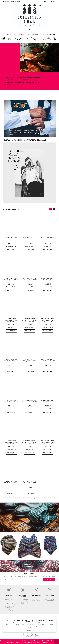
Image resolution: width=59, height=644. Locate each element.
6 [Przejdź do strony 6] (32, 499)
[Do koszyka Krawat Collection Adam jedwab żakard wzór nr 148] (11, 412)
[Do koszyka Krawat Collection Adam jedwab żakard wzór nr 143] (29, 331)
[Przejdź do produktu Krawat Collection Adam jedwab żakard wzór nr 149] (29, 387)
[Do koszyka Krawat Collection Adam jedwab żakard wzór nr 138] (11, 290)
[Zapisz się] (49, 580)
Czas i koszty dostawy (30, 627)
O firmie (51, 624)
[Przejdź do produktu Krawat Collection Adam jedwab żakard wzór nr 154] (48, 428)
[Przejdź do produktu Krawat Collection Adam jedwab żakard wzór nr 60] (29, 469)
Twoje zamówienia (19, 623)
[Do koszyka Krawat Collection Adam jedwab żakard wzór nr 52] (11, 494)
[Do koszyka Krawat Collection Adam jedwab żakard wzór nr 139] (29, 290)
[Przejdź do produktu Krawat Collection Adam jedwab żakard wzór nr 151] (48, 387)
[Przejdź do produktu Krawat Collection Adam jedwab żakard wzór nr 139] (29, 266)
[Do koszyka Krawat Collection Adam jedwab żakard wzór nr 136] (29, 250)
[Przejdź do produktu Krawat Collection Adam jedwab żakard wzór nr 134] (11, 225)
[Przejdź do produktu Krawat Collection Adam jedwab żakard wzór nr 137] (48, 225)
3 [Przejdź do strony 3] (24, 499)
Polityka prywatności (40, 624)
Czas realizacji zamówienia (29, 630)
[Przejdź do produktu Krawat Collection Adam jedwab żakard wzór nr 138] (11, 266)
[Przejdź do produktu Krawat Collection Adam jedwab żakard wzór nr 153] (29, 428)
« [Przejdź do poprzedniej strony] (16, 499)
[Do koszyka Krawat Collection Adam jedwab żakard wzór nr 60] (29, 494)
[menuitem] (9, 34)
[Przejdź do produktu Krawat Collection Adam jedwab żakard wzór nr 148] (11, 387)
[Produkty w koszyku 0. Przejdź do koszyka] (49, 2)
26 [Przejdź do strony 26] (40, 499)
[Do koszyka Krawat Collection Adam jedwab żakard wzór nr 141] (11, 331)
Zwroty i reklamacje (8, 625)
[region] (29, 517)
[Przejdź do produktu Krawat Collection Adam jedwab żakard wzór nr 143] (29, 306)
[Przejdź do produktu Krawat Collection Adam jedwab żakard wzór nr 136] (29, 225)
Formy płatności (30, 624)
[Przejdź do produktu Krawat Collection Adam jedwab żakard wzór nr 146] (29, 347)
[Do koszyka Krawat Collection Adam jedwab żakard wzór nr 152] (11, 453)
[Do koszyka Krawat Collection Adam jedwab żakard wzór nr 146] (29, 372)
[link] (29, 517)
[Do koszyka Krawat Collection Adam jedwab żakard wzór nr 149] (29, 412)
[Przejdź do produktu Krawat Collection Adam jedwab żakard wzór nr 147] (48, 347)
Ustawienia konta (19, 624)
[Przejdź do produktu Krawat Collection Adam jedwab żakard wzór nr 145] (11, 347)
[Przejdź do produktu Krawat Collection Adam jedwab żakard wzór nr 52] (11, 469)
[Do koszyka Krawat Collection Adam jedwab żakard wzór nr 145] (11, 372)
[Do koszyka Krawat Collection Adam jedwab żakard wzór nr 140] (48, 290)
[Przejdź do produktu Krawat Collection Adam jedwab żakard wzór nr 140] (48, 266)
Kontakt (51, 623)
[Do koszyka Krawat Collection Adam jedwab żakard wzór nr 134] (11, 250)
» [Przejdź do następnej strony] (43, 499)
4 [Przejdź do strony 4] (27, 499)
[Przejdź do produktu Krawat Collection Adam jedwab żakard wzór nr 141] (11, 306)
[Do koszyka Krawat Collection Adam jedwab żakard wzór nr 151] (48, 412)
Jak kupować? (40, 626)
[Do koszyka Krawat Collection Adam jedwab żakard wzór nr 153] (29, 453)
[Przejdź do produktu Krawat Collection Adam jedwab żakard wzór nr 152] (11, 428)
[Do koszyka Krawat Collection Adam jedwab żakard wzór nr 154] (48, 453)
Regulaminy (8, 623)
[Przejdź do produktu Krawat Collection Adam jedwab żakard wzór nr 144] (48, 306)
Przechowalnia (19, 626)
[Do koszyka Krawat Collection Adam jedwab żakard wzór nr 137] (48, 250)
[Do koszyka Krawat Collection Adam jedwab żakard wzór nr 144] (48, 331)
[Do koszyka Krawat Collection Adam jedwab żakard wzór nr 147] (48, 372)
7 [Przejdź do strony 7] (34, 499)
